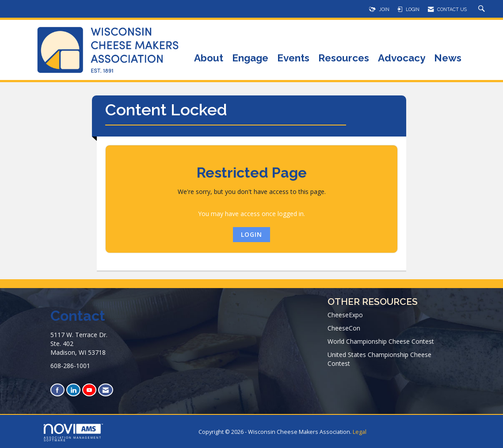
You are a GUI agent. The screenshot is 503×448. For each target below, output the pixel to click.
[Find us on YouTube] (89, 390)
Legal (360, 432)
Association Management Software (73, 433)
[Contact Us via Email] (106, 390)
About (209, 59)
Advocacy (402, 59)
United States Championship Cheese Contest (379, 359)
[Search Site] (483, 9)
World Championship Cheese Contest (381, 341)
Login (251, 234)
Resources (344, 59)
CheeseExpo (345, 315)
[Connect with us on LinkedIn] (73, 390)
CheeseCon (344, 328)
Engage (250, 59)
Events (293, 59)
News (448, 59)
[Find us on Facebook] (57, 390)
